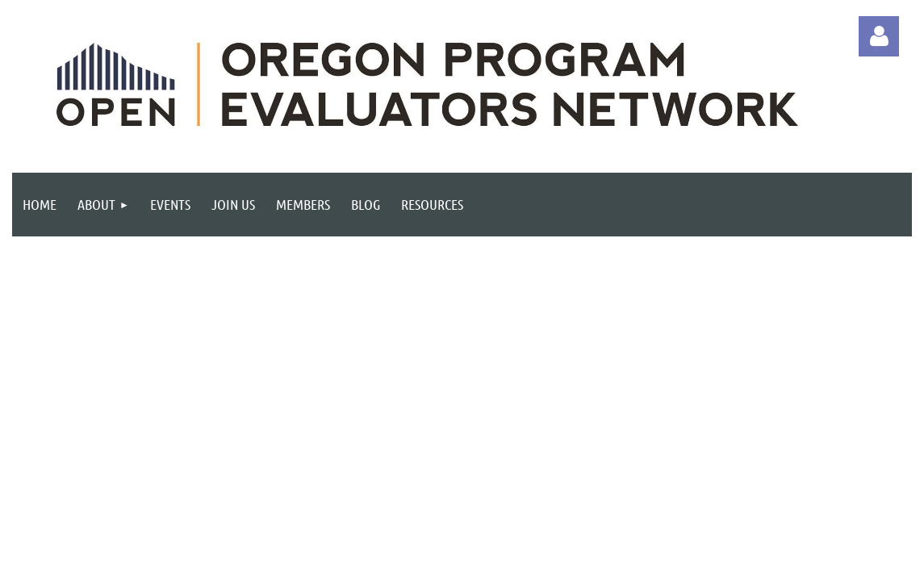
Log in (879, 36)
